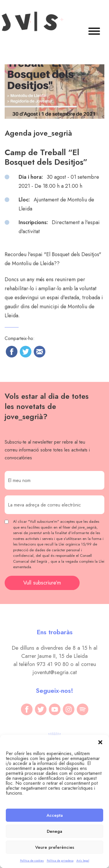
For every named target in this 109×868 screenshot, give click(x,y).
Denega (54, 831)
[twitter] (41, 709)
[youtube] (55, 709)
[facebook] (27, 709)
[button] (100, 742)
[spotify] (83, 709)
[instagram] (69, 709)
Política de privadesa (60, 861)
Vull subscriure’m (42, 583)
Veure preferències (55, 847)
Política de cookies (32, 861)
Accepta (55, 815)
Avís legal (83, 861)
